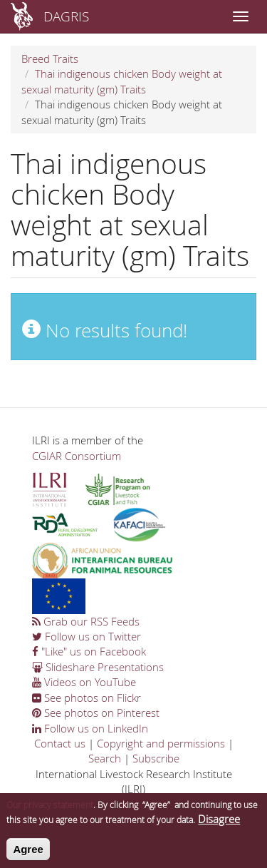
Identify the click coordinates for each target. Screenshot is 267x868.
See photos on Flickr (87, 698)
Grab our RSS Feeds (86, 621)
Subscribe (156, 758)
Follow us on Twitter (87, 636)
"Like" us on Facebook (89, 651)
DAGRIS (66, 16)
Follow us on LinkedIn (90, 728)
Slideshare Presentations (98, 667)
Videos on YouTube (84, 682)
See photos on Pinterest (96, 713)
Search (105, 758)
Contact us (60, 743)
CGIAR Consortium (77, 456)
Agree (28, 854)
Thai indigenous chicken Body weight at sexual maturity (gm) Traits (122, 81)
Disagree (219, 824)
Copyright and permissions (161, 743)
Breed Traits (50, 58)
